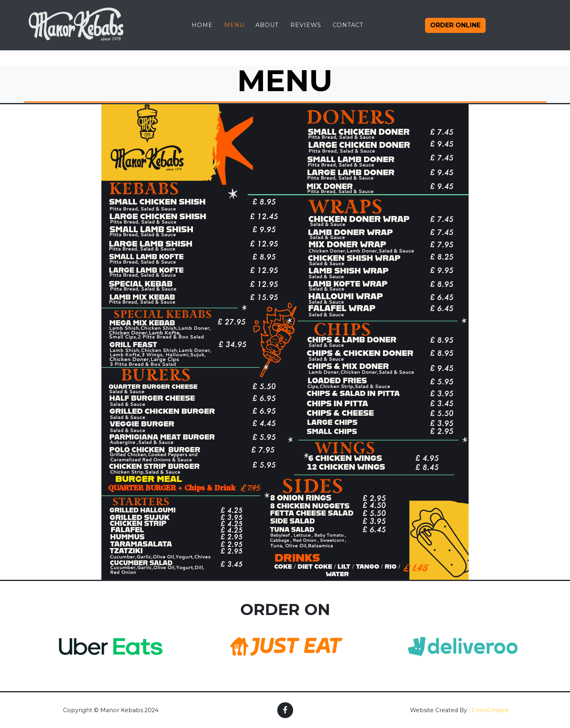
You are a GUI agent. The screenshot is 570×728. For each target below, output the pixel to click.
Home (202, 31)
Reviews (306, 31)
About (267, 31)
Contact (348, 31)
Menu (234, 31)
